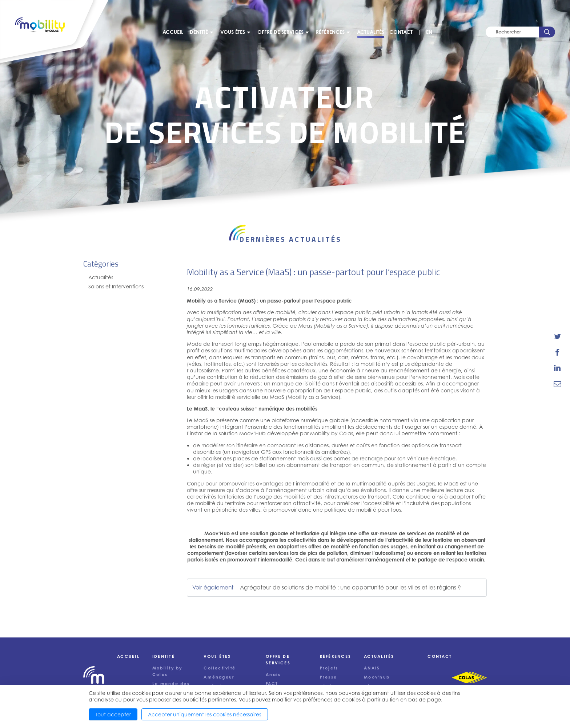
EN (429, 32)
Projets (329, 668)
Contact (401, 32)
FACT (272, 684)
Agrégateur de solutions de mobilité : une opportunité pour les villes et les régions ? (350, 587)
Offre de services (280, 32)
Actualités (371, 32)
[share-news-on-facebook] (557, 352)
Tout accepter (113, 714)
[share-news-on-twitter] (557, 337)
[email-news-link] (557, 384)
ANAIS (372, 668)
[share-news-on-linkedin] (557, 368)
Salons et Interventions (116, 286)
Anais (273, 675)
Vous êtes (233, 32)
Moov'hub (377, 677)
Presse (328, 677)
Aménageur (219, 677)
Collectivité (220, 668)
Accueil (173, 32)
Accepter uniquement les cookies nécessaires (204, 714)
